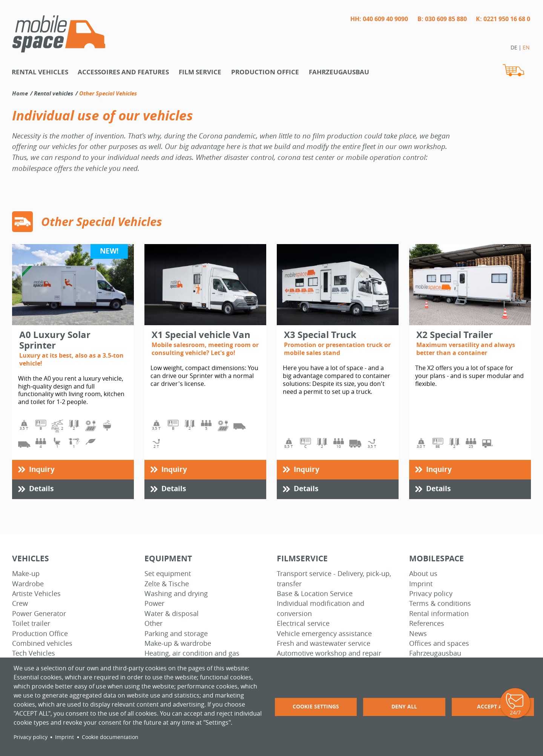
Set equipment (168, 574)
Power (154, 603)
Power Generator (39, 614)
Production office (265, 72)
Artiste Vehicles (36, 594)
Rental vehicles (40, 72)
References (427, 623)
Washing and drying (176, 594)
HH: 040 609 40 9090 (379, 19)
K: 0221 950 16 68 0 (503, 19)
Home (20, 93)
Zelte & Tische (167, 584)
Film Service (200, 72)
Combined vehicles (42, 643)
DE (514, 47)
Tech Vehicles (34, 653)
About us (423, 574)
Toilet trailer (31, 623)
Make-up (26, 574)
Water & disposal (172, 614)
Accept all (493, 706)
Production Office (40, 634)
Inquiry (42, 469)
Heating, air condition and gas (192, 653)
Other (153, 623)
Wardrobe (28, 584)
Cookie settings (316, 706)
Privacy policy (431, 594)
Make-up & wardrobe (178, 643)
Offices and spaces (439, 643)
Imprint (421, 584)
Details (41, 488)
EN (526, 47)
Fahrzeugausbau (339, 72)
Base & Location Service (315, 594)
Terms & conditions (440, 603)
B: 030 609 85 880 (442, 19)
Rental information (439, 614)
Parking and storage (176, 634)
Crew (20, 603)
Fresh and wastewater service (324, 643)
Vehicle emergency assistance (324, 634)
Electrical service (303, 623)
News (418, 634)
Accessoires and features (123, 72)
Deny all (404, 706)
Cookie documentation (110, 737)
